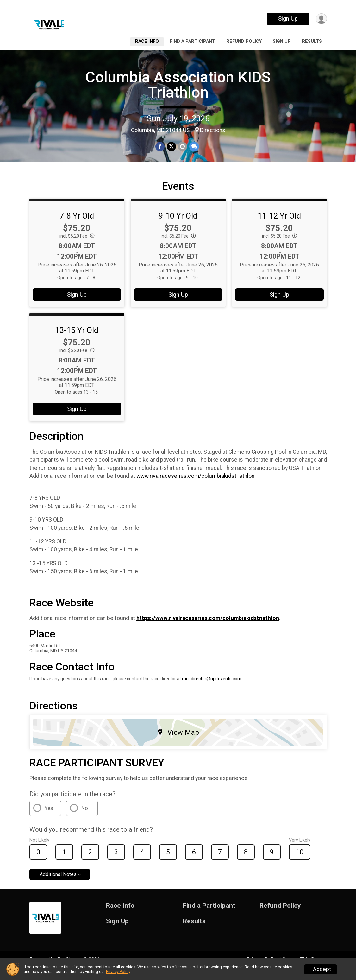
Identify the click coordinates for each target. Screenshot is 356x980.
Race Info (147, 41)
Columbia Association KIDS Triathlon (178, 85)
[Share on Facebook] (160, 147)
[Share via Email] (182, 147)
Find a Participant (193, 41)
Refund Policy (244, 41)
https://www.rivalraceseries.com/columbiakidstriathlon (208, 627)
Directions (213, 130)
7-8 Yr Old (77, 225)
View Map (178, 741)
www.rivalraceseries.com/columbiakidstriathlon (195, 485)
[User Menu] (321, 19)
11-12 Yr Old (279, 225)
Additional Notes (58, 883)
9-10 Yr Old (178, 225)
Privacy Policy (118, 972)
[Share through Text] (194, 147)
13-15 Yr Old (77, 339)
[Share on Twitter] (171, 147)
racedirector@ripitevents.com (212, 688)
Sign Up (287, 19)
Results (312, 41)
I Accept (321, 969)
